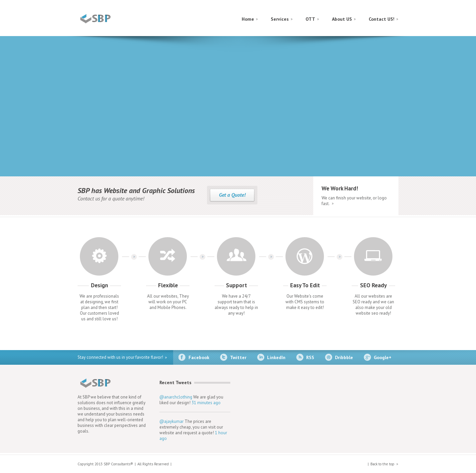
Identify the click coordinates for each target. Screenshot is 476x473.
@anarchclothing (176, 397)
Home (248, 19)
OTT (310, 19)
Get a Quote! (232, 195)
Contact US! (382, 19)
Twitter (238, 357)
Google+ (383, 357)
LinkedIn (276, 357)
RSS (310, 357)
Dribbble (344, 357)
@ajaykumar (171, 421)
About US (342, 19)
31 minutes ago (206, 403)
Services (280, 19)
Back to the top (382, 464)
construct (107, 19)
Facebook (199, 357)
